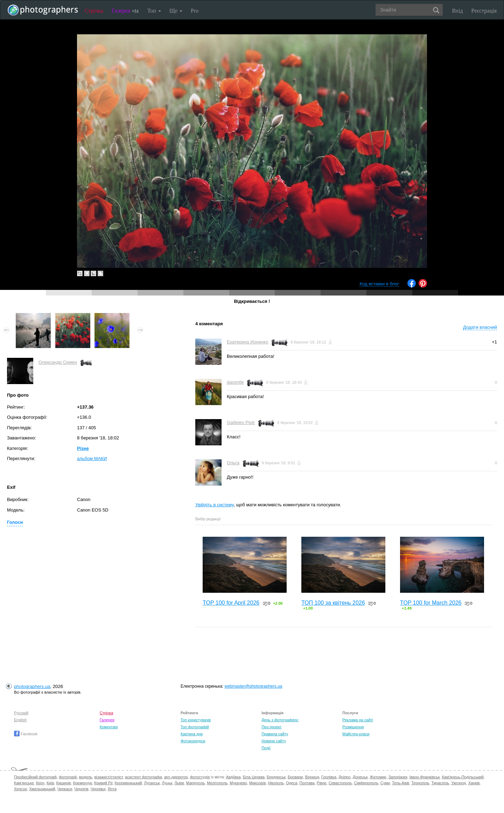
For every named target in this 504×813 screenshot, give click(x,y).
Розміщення (353, 727)
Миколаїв (258, 783)
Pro (195, 11)
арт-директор (176, 777)
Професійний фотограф (35, 777)
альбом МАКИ (92, 458)
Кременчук (83, 783)
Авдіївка (233, 777)
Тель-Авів (401, 783)
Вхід (458, 11)
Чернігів (81, 789)
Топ (154, 11)
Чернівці (98, 789)
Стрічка (94, 11)
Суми (385, 783)
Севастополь (340, 783)
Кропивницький (128, 783)
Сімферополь (366, 783)
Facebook (26, 734)
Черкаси (65, 789)
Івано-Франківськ (425, 777)
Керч (40, 783)
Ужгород (458, 783)
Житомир (378, 777)
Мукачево (238, 783)
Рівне (322, 783)
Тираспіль (440, 783)
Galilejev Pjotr (241, 422)
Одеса (292, 783)
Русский (21, 713)
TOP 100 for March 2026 (431, 603)
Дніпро (344, 777)
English (20, 720)
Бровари (295, 777)
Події (266, 748)
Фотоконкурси (193, 741)
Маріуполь (195, 783)
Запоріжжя (398, 777)
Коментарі (109, 727)
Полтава (307, 783)
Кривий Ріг (103, 783)
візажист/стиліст (108, 777)
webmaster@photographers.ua (254, 686)
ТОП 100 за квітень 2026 (333, 603)
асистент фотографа (143, 777)
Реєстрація (484, 11)
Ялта (112, 789)
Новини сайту (274, 741)
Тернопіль (420, 783)
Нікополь (276, 783)
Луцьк (167, 783)
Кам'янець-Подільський (463, 777)
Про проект (271, 727)
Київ (50, 783)
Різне (83, 448)
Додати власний (480, 327)
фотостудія (200, 777)
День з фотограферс (280, 720)
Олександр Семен (58, 362)
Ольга (233, 463)
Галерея (125, 11)
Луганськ (152, 783)
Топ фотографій (195, 727)
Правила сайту (275, 734)
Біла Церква (254, 777)
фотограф (68, 777)
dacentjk (235, 382)
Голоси (15, 522)
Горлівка (329, 777)
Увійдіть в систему (215, 505)
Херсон (20, 789)
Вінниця (312, 777)
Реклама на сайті (358, 720)
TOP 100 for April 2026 (231, 603)
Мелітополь (217, 783)
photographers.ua (32, 686)
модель (86, 777)
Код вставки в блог (379, 284)
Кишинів (63, 783)
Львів (179, 783)
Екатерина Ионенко (247, 342)
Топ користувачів (196, 720)
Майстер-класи (356, 734)
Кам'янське (24, 783)
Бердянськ (276, 777)
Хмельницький (42, 789)
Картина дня (192, 734)
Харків (474, 783)
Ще (176, 11)
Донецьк (360, 777)
